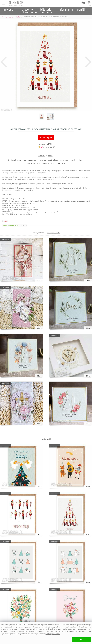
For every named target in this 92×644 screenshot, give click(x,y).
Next (88, 62)
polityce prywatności (53, 634)
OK (81, 640)
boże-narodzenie (30, 160)
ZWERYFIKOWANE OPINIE (15, 225)
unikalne (81, 160)
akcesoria (41, 156)
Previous (4, 62)
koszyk (83, 5)
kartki (50, 156)
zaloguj (89, 5)
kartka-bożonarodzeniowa (48, 160)
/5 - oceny (45, 147)
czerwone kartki (48, 163)
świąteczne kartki (34, 163)
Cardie (50, 144)
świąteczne (64, 160)
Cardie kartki (46, 439)
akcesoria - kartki (53, 233)
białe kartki (61, 163)
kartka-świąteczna (15, 160)
